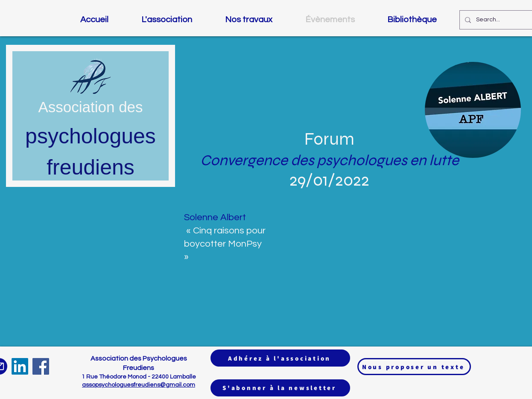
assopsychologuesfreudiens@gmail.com (139, 385)
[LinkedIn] (20, 366)
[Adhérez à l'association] (280, 358)
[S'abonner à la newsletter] (280, 388)
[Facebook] (41, 366)
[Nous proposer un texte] (414, 367)
